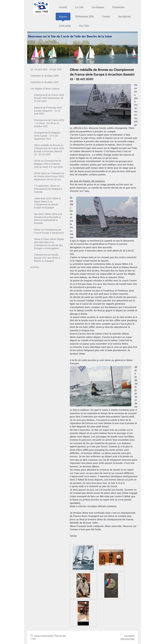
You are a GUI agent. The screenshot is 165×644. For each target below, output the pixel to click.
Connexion (129, 636)
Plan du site (60, 636)
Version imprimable (42, 636)
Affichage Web (127, 639)
